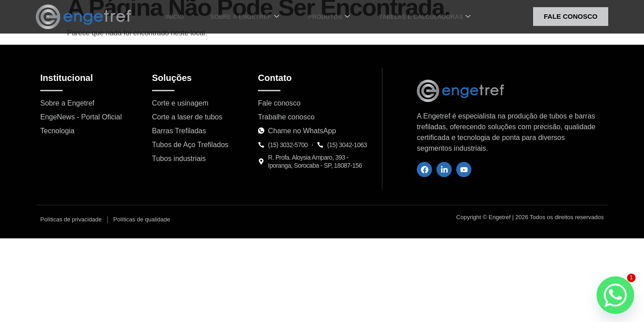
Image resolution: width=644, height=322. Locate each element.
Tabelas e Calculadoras (414, 17)
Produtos (324, 17)
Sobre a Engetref (246, 17)
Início (182, 17)
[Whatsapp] (615, 295)
